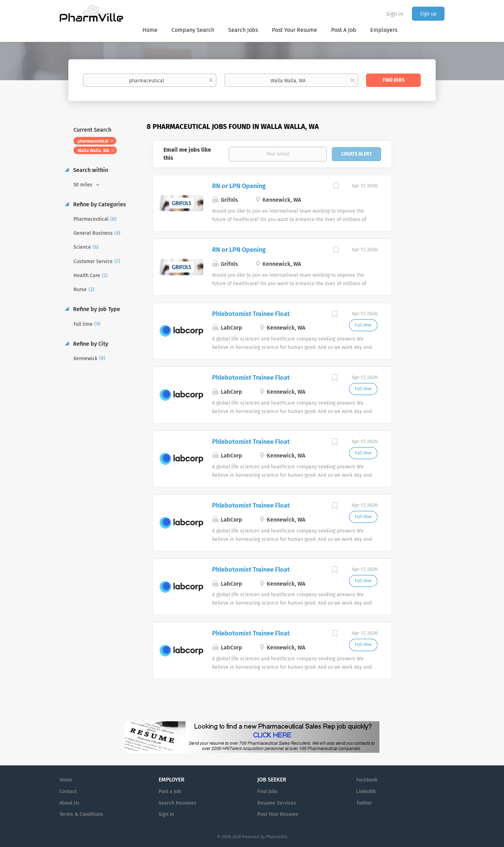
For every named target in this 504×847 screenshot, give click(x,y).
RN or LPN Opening (239, 186)
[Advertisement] (425, 257)
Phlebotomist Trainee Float (251, 314)
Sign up (428, 14)
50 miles (84, 185)
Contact (68, 791)
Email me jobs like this (187, 154)
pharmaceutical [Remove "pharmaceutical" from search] (93, 141)
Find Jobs (394, 80)
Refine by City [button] (90, 344)
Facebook (367, 780)
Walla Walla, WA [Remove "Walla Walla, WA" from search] (93, 151)
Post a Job (170, 791)
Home (66, 780)
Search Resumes (177, 803)
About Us (69, 803)
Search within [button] (90, 170)
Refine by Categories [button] (99, 204)
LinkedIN (366, 791)
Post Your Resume (278, 814)
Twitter (364, 803)
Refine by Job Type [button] (96, 309)
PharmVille (277, 837)
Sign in (395, 14)
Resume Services (277, 803)
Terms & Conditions (81, 814)
